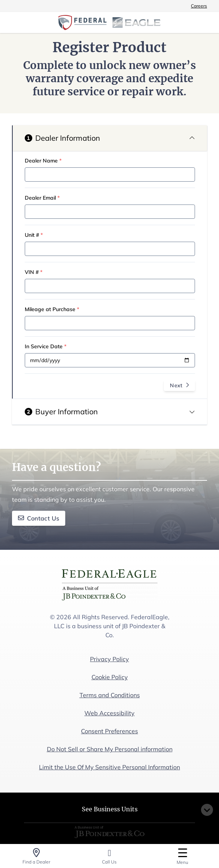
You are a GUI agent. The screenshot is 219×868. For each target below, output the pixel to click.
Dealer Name (43, 161)
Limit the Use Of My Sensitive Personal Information (109, 767)
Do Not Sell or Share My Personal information (110, 749)
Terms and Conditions (110, 695)
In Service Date (46, 346)
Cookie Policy (110, 677)
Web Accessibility (109, 713)
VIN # (34, 272)
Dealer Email (42, 198)
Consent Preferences (109, 731)
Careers (199, 6)
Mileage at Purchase (52, 309)
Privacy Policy (109, 659)
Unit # (34, 235)
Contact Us (39, 518)
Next (179, 385)
